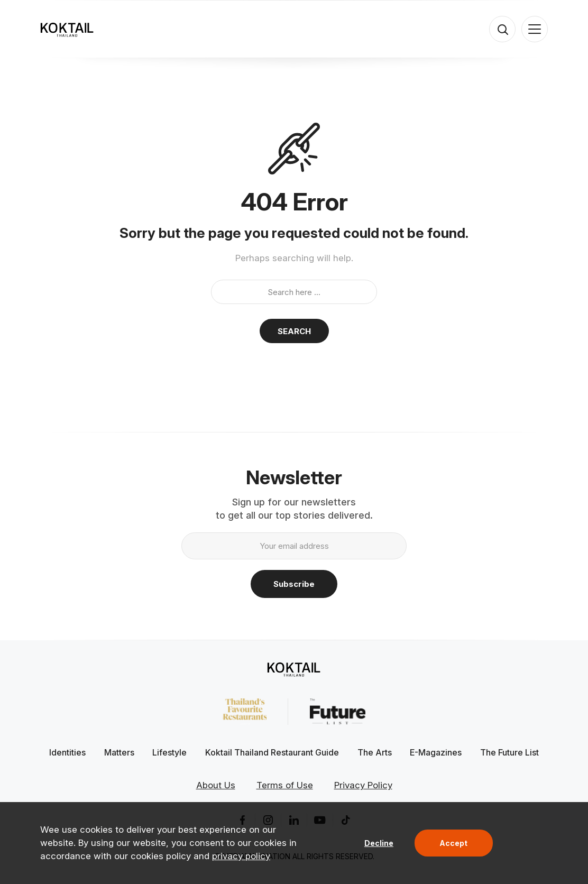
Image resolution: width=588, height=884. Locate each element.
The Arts (375, 752)
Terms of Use (285, 785)
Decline (379, 843)
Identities (67, 752)
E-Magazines (436, 752)
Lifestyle (169, 752)
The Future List (509, 752)
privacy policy (241, 856)
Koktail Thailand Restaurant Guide (272, 752)
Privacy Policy (363, 785)
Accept (453, 843)
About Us (216, 785)
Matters (119, 752)
